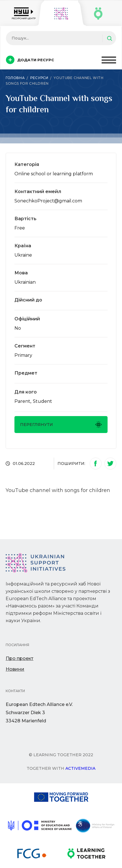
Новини (15, 669)
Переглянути (61, 425)
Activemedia (80, 768)
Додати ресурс (30, 60)
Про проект (20, 658)
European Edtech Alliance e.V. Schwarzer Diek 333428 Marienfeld (39, 713)
